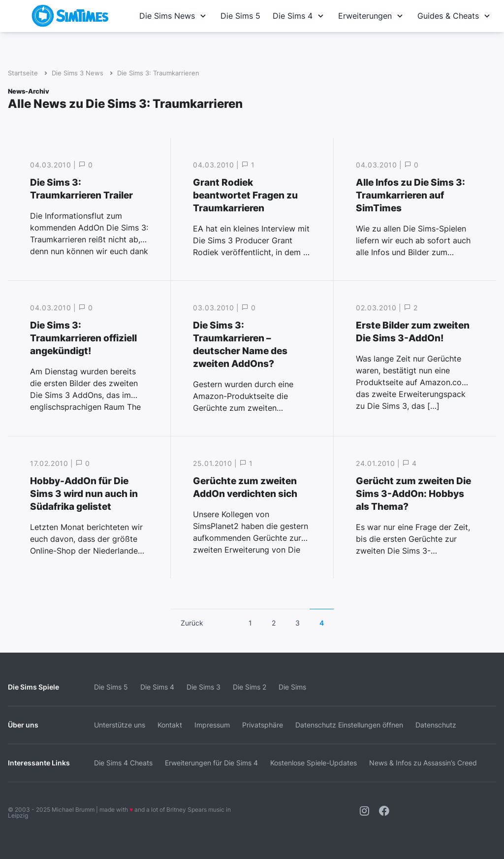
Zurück (192, 623)
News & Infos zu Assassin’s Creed (423, 763)
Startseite (23, 73)
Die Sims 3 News (78, 73)
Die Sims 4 (299, 16)
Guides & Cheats (455, 16)
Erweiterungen (372, 16)
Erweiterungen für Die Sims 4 (211, 763)
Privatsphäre (263, 725)
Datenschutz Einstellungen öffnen (349, 725)
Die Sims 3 (204, 687)
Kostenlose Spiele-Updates (314, 763)
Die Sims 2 (250, 687)
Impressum (212, 725)
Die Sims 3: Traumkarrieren (158, 73)
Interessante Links (39, 763)
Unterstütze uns (120, 725)
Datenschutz (436, 725)
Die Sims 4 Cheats (123, 763)
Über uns (23, 725)
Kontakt (170, 725)
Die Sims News (174, 16)
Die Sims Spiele (33, 687)
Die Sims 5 (240, 16)
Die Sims (292, 687)
